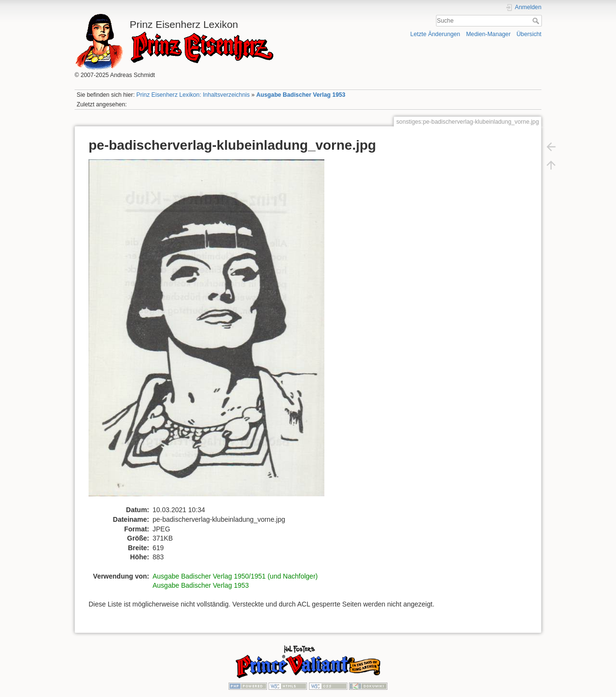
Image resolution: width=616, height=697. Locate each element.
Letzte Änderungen (436, 34)
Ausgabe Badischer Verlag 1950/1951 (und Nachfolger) (235, 576)
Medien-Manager (488, 34)
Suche (537, 21)
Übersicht (529, 34)
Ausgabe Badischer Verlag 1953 (301, 95)
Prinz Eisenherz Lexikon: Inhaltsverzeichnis (193, 95)
